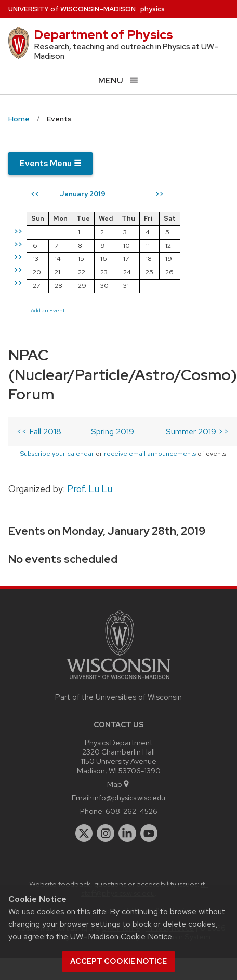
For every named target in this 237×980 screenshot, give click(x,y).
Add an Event (48, 310)
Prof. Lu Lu (90, 489)
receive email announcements (150, 453)
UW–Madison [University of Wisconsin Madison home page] (72, 9)
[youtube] (149, 833)
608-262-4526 (131, 811)
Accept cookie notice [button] (118, 961)
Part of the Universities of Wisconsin (118, 697)
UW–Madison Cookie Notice (121, 937)
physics (153, 9)
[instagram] (106, 833)
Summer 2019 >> (197, 431)
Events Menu (50, 163)
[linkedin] (127, 833)
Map (119, 784)
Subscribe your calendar (57, 453)
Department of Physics (103, 35)
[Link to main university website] (118, 681)
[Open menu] (118, 80)
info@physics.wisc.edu (129, 797)
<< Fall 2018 (39, 431)
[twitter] (84, 833)
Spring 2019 (113, 431)
